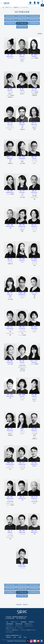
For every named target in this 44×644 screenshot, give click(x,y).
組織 (20, 637)
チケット (35, 4)
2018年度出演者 (10, 23)
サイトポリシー (10, 632)
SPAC (7, 3)
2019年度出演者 (34, 20)
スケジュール (30, 4)
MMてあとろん (29, 624)
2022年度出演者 (34, 16)
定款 (25, 637)
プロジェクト (10, 626)
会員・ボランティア (11, 628)
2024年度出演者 (10, 16)
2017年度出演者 (22, 23)
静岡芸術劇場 (10, 624)
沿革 (15, 637)
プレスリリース (29, 626)
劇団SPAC (26, 605)
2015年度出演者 (22, 27)
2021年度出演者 (10, 20)
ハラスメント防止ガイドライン (28, 630)
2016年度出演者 (34, 23)
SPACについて (15, 622)
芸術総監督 (19, 605)
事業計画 (9, 637)
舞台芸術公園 (19, 624)
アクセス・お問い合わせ (12, 630)
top (7, 622)
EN (42, 1)
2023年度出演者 (22, 16)
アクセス (38, 4)
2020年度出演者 (22, 20)
